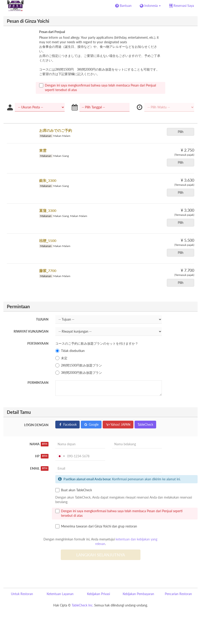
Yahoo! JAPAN (118, 424)
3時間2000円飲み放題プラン (79, 373)
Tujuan (42, 319)
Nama (39, 444)
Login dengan (36, 425)
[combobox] (61, 456)
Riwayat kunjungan (31, 331)
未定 (61, 358)
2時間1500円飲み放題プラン (79, 365)
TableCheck (145, 424)
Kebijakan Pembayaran (138, 594)
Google (91, 424)
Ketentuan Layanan (60, 594)
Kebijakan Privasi (98, 594)
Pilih (182, 132)
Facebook (67, 424)
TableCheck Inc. (83, 605)
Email (39, 468)
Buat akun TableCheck (74, 490)
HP (42, 456)
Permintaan (38, 383)
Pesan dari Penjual (52, 32)
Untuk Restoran (22, 594)
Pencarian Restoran (178, 594)
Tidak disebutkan (70, 351)
